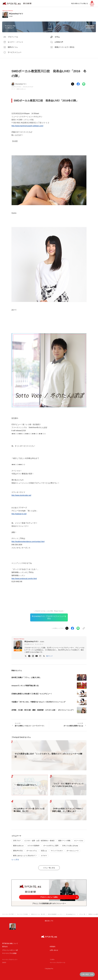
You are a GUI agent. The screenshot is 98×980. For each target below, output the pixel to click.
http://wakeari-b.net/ (19, 514)
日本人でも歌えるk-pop (70, 846)
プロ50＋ (52, 960)
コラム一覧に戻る (49, 868)
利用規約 (53, 947)
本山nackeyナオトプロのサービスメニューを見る (49, 617)
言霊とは (44, 851)
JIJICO (4, 963)
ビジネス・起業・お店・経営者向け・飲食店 (39, 841)
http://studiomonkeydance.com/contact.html (28, 542)
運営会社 (5, 947)
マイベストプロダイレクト (10, 960)
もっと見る (15, 860)
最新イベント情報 (64, 841)
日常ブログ (17, 841)
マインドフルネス (57, 851)
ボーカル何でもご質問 (51, 846)
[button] (49, 656)
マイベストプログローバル (57, 963)
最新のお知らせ (21, 89)
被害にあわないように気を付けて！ (25, 856)
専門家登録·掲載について (10, 943)
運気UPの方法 (18, 851)
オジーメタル (79, 841)
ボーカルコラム (32, 851)
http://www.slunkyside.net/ (21, 495)
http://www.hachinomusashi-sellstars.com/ (27, 126)
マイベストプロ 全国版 (9, 953)
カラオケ (44, 856)
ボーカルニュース (73, 851)
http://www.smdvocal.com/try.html (24, 579)
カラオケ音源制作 (33, 846)
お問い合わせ (54, 950)
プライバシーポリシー (9, 950)
